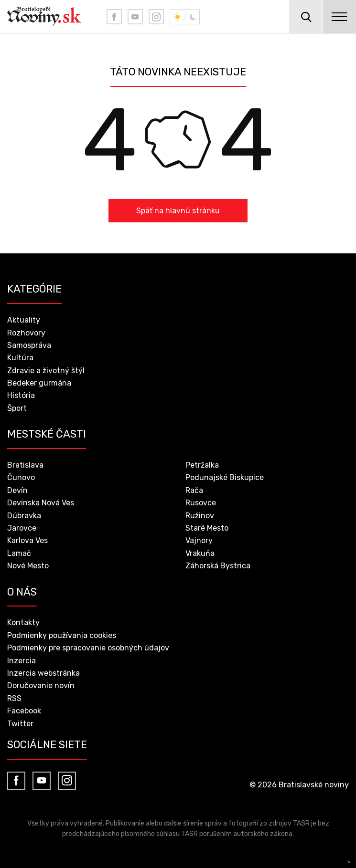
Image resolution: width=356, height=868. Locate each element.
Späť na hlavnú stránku (178, 211)
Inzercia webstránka (43, 673)
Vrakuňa (200, 553)
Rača (194, 490)
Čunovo (21, 477)
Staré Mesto (207, 528)
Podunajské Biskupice (225, 477)
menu (339, 17)
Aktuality (24, 320)
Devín (17, 490)
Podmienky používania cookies (62, 635)
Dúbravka (24, 516)
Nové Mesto (28, 566)
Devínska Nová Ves (41, 503)
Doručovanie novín (41, 685)
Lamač (19, 553)
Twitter (20, 724)
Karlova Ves (27, 540)
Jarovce (22, 528)
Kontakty (23, 622)
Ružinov (200, 516)
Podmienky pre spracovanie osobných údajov (88, 648)
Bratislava (25, 465)
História (21, 395)
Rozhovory (26, 333)
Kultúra (20, 358)
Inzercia (22, 661)
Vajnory (199, 540)
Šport (17, 408)
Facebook (24, 711)
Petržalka (202, 465)
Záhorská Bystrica (218, 566)
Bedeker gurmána (39, 383)
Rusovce (201, 503)
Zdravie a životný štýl (46, 371)
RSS (14, 698)
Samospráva (29, 345)
